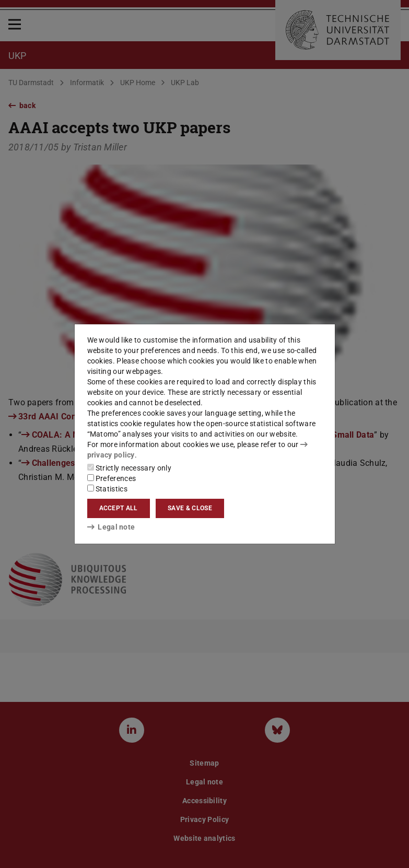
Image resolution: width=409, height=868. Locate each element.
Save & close (190, 508)
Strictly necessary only (129, 468)
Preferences (112, 478)
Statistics (107, 489)
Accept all (119, 508)
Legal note (111, 527)
